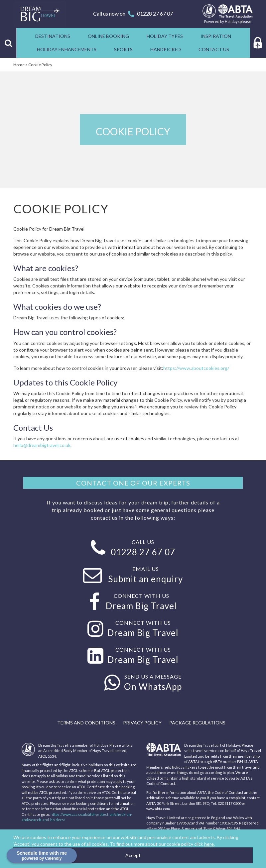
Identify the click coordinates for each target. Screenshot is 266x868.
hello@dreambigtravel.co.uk (42, 445)
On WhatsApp (153, 687)
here (209, 844)
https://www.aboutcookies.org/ (196, 368)
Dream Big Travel (141, 606)
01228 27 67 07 (155, 13)
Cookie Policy (40, 65)
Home (19, 65)
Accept (133, 855)
